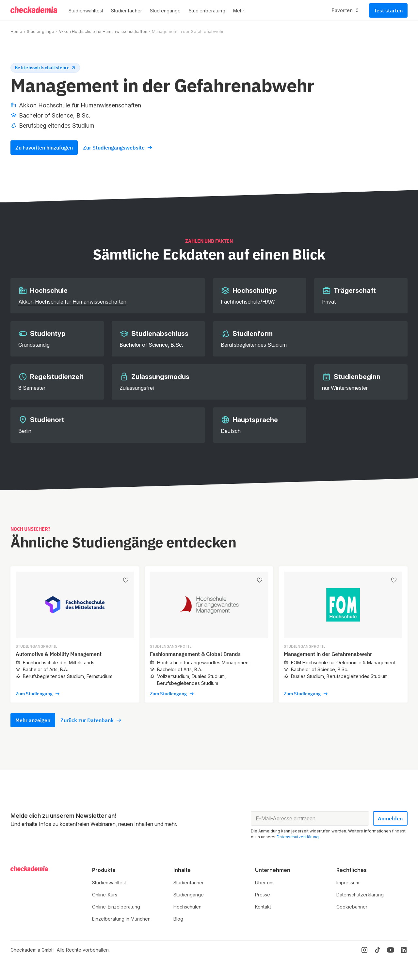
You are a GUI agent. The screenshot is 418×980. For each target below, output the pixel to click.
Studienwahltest (109, 883)
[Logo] (34, 10)
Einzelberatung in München (121, 919)
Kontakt (263, 907)
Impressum (348, 883)
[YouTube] (391, 950)
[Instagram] (364, 950)
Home (16, 32)
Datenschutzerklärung (298, 837)
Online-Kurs (105, 895)
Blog (178, 919)
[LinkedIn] (404, 950)
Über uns (265, 883)
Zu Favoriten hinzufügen (44, 148)
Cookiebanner (352, 907)
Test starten (388, 10)
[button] (86, 10)
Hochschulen (187, 907)
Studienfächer (189, 883)
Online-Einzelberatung (116, 907)
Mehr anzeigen (33, 720)
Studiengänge (40, 32)
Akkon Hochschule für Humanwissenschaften (103, 32)
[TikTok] (378, 950)
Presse (263, 895)
